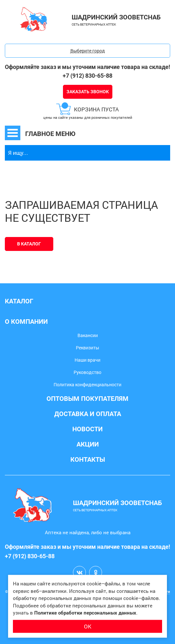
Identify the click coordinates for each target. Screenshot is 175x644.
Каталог (19, 301)
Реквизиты (87, 348)
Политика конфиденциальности (87, 384)
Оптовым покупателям (87, 399)
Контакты (88, 459)
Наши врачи (87, 360)
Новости (87, 429)
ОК (88, 626)
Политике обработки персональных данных (85, 613)
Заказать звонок (88, 92)
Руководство (87, 372)
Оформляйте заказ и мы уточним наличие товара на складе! (87, 67)
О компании (26, 322)
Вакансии (88, 335)
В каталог (29, 244)
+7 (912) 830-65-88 (87, 76)
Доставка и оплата (88, 414)
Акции (88, 444)
